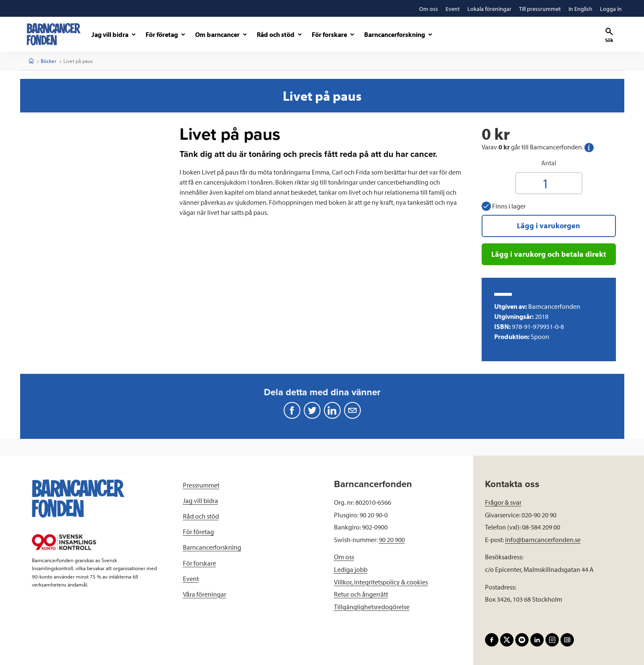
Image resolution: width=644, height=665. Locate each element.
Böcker (48, 61)
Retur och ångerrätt (361, 594)
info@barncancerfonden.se (543, 540)
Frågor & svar (503, 502)
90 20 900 (392, 540)
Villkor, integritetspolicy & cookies (381, 582)
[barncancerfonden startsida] (54, 34)
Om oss (344, 557)
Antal (549, 163)
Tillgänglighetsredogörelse (372, 607)
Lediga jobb (351, 569)
